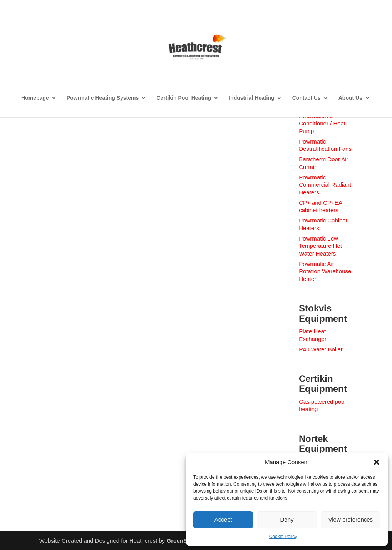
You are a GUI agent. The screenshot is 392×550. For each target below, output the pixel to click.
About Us (350, 98)
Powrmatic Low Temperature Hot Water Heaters (320, 246)
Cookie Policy (283, 537)
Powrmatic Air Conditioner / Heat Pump (322, 124)
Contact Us (307, 98)
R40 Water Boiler (321, 349)
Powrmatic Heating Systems (103, 98)
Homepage (35, 98)
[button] (377, 462)
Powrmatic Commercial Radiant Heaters (325, 185)
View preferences (351, 519)
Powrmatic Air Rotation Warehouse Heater (325, 271)
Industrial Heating (251, 98)
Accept (223, 519)
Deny (287, 519)
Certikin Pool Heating (184, 98)
